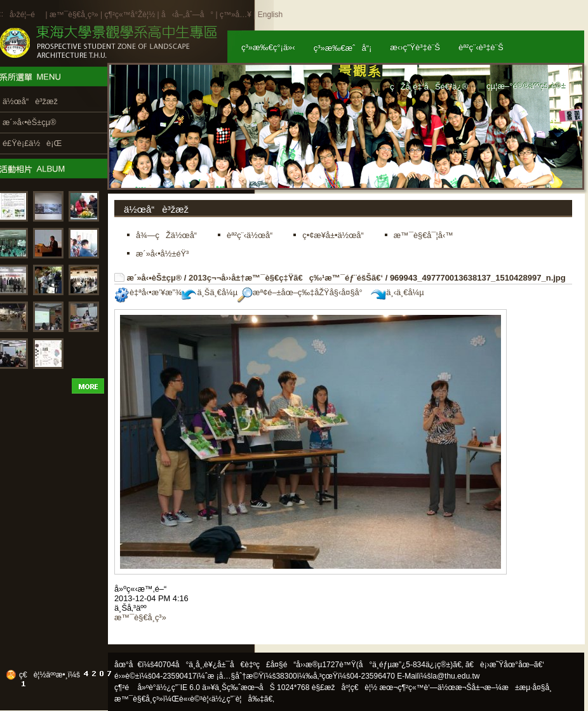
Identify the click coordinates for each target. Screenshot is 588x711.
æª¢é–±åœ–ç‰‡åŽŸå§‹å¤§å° (303, 292)
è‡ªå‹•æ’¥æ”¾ (148, 292)
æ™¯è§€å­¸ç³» (75, 15)
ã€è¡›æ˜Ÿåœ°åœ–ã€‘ (505, 665)
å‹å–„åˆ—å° (187, 15)
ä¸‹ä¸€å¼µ (397, 292)
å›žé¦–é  (26, 15)
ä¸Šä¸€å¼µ (210, 292)
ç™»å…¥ (236, 15)
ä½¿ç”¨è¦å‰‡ (238, 699)
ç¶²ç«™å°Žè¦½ (130, 15)
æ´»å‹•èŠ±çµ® (155, 278)
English (270, 15)
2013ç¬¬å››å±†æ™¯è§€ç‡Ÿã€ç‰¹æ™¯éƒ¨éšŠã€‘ (286, 278)
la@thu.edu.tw (456, 676)
